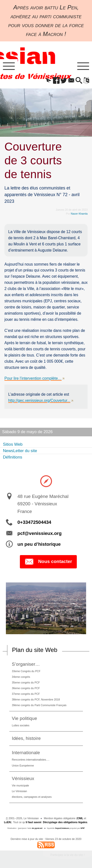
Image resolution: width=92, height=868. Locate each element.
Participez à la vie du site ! (68, 855)
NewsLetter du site (20, 451)
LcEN (7, 822)
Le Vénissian (19, 791)
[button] (49, 81)
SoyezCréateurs (62, 828)
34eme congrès (21, 677)
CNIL (80, 818)
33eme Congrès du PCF (26, 671)
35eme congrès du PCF (26, 682)
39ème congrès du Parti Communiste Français (39, 705)
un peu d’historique (39, 544)
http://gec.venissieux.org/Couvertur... (39, 400)
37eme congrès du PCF (26, 694)
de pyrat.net (37, 828)
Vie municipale (20, 785)
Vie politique (24, 718)
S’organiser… (26, 664)
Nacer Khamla (79, 214)
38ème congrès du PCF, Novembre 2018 (36, 699)
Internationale (26, 753)
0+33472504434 (34, 522)
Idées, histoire (26, 738)
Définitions (13, 457)
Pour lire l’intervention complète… (33, 378)
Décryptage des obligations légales (65, 822)
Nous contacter (48, 562)
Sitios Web (13, 444)
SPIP (83, 828)
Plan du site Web (35, 650)
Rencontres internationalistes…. (31, 760)
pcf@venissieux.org (39, 533)
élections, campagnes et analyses (32, 797)
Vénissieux (23, 778)
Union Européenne (23, 766)
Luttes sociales (20, 725)
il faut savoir (34, 822)
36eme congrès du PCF (26, 688)
